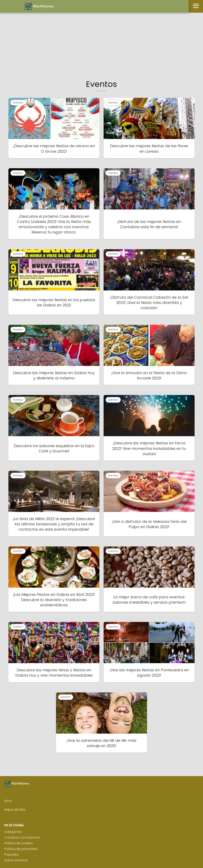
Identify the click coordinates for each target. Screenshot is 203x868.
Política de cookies (19, 843)
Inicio (8, 801)
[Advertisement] (101, 47)
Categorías (13, 832)
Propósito (11, 855)
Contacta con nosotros (22, 838)
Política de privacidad (21, 849)
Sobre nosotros (16, 860)
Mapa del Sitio (15, 810)
